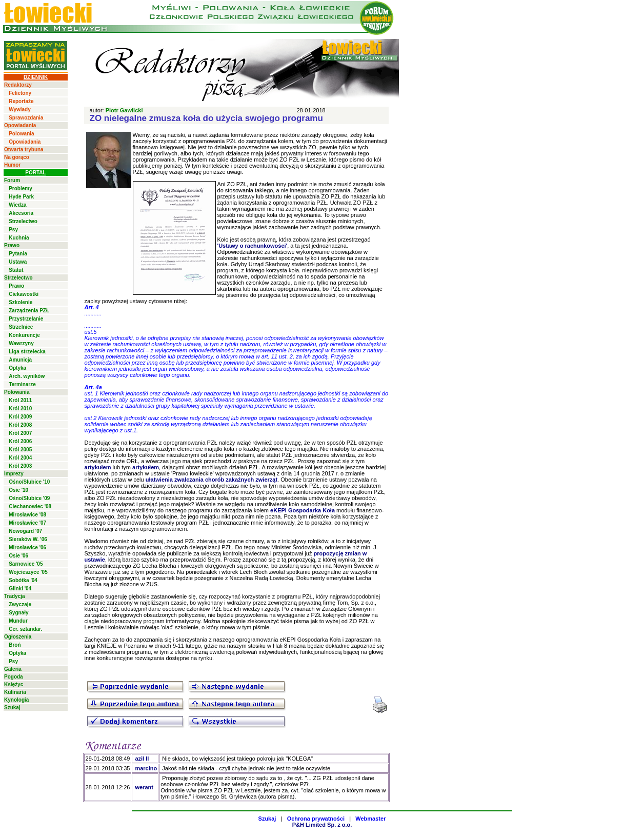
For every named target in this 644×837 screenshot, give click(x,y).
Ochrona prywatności (316, 819)
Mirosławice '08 (27, 515)
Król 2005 (20, 450)
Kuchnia (19, 238)
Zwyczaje (20, 604)
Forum (12, 180)
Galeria (13, 669)
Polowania (21, 134)
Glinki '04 (20, 589)
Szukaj (12, 708)
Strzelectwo (23, 221)
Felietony (20, 93)
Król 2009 (20, 417)
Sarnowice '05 (26, 564)
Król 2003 (20, 466)
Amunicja (20, 360)
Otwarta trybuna (24, 150)
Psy (13, 230)
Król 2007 (20, 433)
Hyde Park (21, 197)
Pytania (18, 254)
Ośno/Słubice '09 (29, 498)
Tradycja (15, 596)
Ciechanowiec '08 (30, 506)
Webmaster (370, 819)
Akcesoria (21, 213)
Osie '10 (18, 490)
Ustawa (18, 262)
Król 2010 (20, 408)
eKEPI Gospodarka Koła (303, 510)
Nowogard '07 (25, 531)
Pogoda (14, 677)
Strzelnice (21, 327)
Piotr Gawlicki (124, 110)
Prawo (12, 245)
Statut (16, 270)
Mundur (18, 621)
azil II (142, 759)
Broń (15, 645)
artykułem (98, 467)
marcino (146, 768)
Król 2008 (20, 425)
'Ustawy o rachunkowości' (253, 246)
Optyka (17, 368)
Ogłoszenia (18, 637)
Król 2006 (20, 441)
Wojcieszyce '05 (28, 572)
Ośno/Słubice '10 (29, 482)
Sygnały (18, 613)
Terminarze (22, 384)
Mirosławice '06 (27, 547)
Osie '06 (18, 556)
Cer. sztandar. (25, 629)
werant (144, 787)
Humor (12, 165)
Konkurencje (24, 335)
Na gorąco (17, 157)
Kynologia (16, 700)
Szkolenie (21, 302)
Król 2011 (20, 400)
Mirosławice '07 (27, 523)
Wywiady (20, 109)
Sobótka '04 (23, 580)
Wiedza (17, 205)
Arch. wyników (27, 376)
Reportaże (21, 101)
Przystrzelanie (26, 319)
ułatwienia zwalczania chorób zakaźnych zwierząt (212, 480)
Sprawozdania (26, 118)
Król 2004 (20, 458)
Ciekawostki (24, 294)
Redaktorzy (18, 85)
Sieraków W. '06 (28, 539)
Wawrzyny (21, 343)
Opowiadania (20, 125)
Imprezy (14, 474)
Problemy (21, 188)
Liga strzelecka (27, 352)
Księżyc (14, 684)
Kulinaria (15, 692)
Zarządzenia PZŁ (29, 311)
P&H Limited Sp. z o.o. (322, 825)
